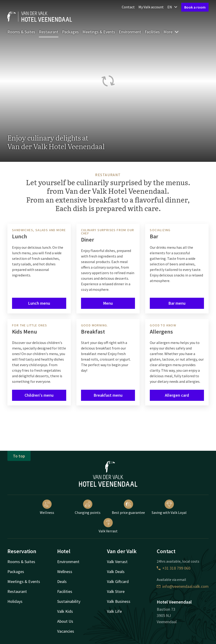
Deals (62, 581)
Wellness (47, 507)
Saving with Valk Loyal (169, 507)
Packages (70, 32)
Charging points (88, 507)
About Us (65, 621)
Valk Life (114, 611)
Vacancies (66, 631)
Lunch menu (39, 303)
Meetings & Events (99, 32)
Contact (128, 7)
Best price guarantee (128, 507)
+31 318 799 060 (174, 568)
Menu (108, 303)
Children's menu (39, 395)
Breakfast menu (108, 395)
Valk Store (116, 591)
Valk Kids (65, 611)
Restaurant (49, 32)
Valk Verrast (108, 526)
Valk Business (119, 601)
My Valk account (151, 7)
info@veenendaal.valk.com (183, 586)
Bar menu (177, 303)
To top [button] (19, 456)
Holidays (15, 601)
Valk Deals (116, 572)
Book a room (195, 7)
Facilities (152, 32)
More (171, 32)
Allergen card (177, 395)
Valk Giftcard (118, 581)
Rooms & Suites (21, 32)
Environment (130, 32)
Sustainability (69, 601)
